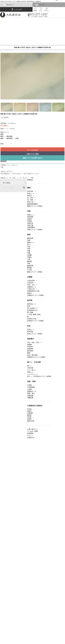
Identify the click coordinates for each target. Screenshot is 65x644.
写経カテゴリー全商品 (35, 230)
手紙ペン (30, 372)
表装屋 (29, 419)
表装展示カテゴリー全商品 (36, 357)
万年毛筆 (30, 368)
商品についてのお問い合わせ (33, 158)
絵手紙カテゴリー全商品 (35, 321)
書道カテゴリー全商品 (35, 206)
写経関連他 (31, 227)
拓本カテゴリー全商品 (35, 334)
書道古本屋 (31, 421)
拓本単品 (30, 332)
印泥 (29, 247)
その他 (29, 270)
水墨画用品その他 (33, 291)
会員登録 (30, 433)
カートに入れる (33, 150)
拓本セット (31, 330)
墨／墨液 (30, 312)
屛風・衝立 (31, 393)
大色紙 (29, 385)
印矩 (29, 263)
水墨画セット (32, 287)
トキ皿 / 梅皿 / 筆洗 (34, 314)
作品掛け (30, 347)
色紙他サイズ (32, 391)
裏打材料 (30, 351)
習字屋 (29, 409)
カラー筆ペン (32, 370)
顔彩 (29, 306)
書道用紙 (9, 136)
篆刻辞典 (30, 265)
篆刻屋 (29, 415)
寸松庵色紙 (31, 387)
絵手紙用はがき (32, 310)
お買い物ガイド (8, 5)
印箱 (29, 240)
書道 (2, 134)
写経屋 (29, 417)
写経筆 (29, 219)
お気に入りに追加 (33, 154)
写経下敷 (30, 225)
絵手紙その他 (32, 319)
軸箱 (29, 353)
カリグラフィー (32, 374)
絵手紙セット (32, 304)
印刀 (29, 244)
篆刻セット (31, 242)
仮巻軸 (29, 345)
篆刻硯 (29, 261)
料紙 (17, 138)
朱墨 (29, 251)
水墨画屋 (30, 413)
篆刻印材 (30, 238)
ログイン (30, 435)
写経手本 (30, 223)
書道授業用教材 (32, 204)
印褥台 (29, 257)
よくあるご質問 (16, 9)
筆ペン (29, 366)
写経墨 (29, 221)
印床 (29, 249)
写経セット (31, 215)
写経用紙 (30, 217)
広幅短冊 (30, 396)
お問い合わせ (40, 5)
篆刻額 (29, 268)
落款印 (29, 293)
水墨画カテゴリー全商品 (35, 295)
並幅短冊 (30, 398)
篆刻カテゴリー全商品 (35, 272)
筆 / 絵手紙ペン (32, 308)
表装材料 (30, 349)
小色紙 (29, 389)
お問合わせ (31, 438)
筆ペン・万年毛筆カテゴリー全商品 (39, 376)
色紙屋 (29, 411)
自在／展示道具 (32, 355)
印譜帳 (29, 255)
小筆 (29, 259)
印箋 (29, 253)
